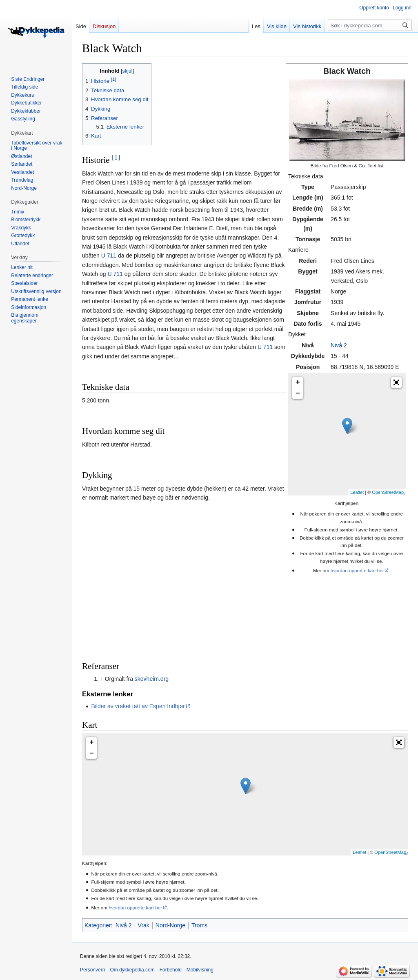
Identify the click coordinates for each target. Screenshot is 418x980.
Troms (199, 925)
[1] (116, 157)
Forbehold (171, 970)
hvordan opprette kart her (357, 570)
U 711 (109, 256)
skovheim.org (152, 679)
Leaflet (357, 492)
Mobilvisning (200, 970)
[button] (396, 382)
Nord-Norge (170, 925)
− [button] (298, 393)
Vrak (144, 925)
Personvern (92, 970)
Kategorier (98, 925)
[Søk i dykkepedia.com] (370, 25)
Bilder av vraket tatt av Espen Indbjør (138, 706)
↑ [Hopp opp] (102, 679)
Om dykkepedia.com (132, 970)
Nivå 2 (339, 345)
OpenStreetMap (388, 492)
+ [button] (298, 382)
